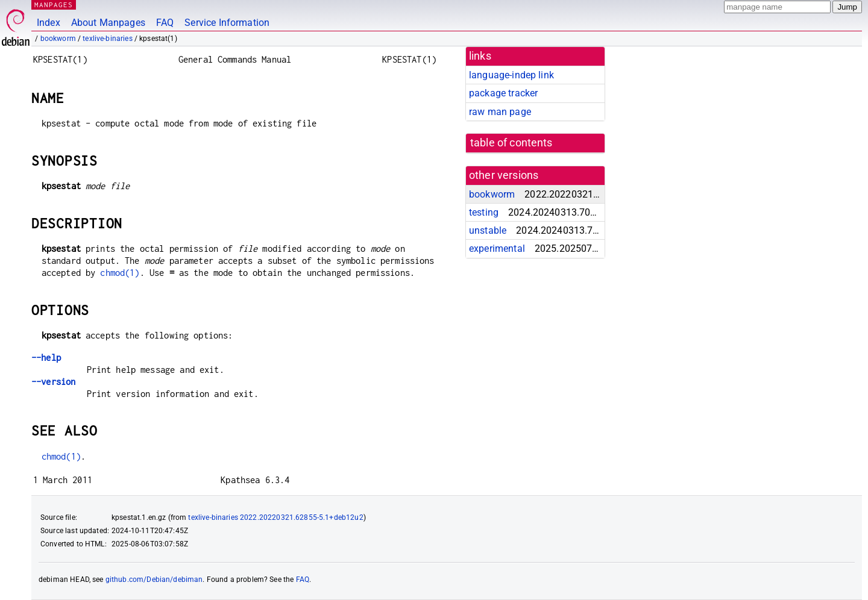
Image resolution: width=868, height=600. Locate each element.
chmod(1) (120, 273)
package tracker (503, 93)
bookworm (58, 39)
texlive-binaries (107, 39)
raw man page (500, 112)
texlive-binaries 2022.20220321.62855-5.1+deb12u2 (275, 517)
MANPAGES (54, 5)
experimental (497, 248)
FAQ (165, 23)
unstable (488, 230)
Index (49, 23)
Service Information (227, 23)
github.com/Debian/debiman (154, 580)
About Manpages (108, 23)
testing (484, 212)
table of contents (511, 143)
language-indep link (511, 75)
